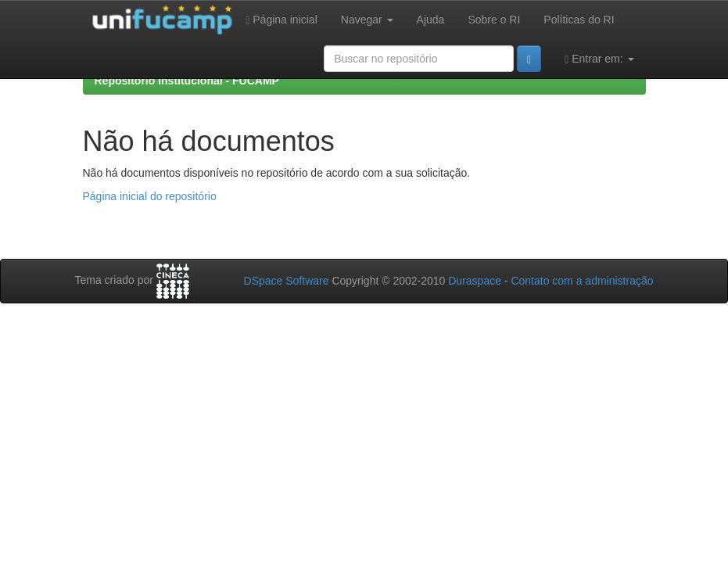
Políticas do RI (579, 20)
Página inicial (282, 20)
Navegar (367, 20)
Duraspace (475, 281)
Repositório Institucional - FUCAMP (187, 81)
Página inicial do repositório (150, 196)
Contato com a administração (582, 281)
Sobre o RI (494, 20)
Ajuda (431, 20)
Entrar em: (599, 59)
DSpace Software (287, 281)
